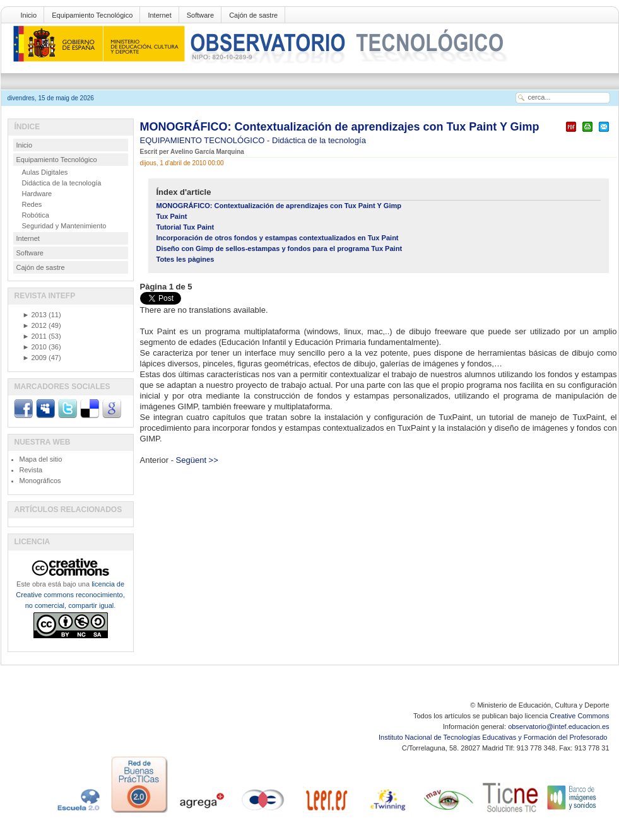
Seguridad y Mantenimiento (64, 226)
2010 (35, 347)
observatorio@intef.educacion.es (558, 726)
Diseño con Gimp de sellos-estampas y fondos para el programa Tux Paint (280, 248)
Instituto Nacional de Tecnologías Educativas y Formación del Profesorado (494, 737)
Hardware (37, 194)
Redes (32, 204)
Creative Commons (579, 716)
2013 (35, 315)
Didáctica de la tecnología (319, 140)
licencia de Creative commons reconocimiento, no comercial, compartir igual (70, 595)
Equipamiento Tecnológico (92, 15)
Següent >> (197, 460)
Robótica (36, 215)
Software (200, 15)
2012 (35, 325)
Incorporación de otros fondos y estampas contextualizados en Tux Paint (278, 238)
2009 (35, 358)
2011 (35, 336)
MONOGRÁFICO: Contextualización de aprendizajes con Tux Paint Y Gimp (340, 127)
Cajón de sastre (253, 15)
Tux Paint (172, 216)
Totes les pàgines (186, 259)
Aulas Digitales (45, 172)
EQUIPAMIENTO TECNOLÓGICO (204, 140)
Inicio (29, 15)
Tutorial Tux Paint (186, 227)
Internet (159, 15)
